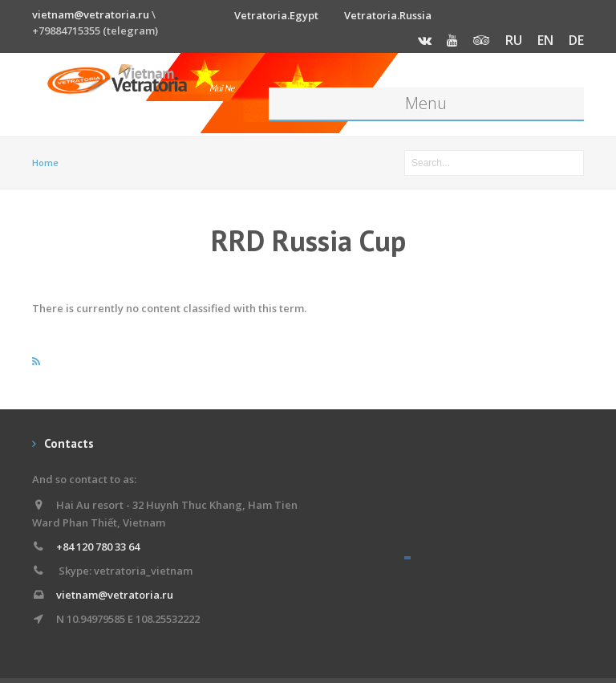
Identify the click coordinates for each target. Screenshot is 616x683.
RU (514, 40)
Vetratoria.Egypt (276, 15)
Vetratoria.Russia (388, 15)
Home (45, 163)
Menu (426, 103)
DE (576, 40)
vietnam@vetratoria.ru (91, 14)
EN (545, 40)
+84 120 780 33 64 (98, 547)
